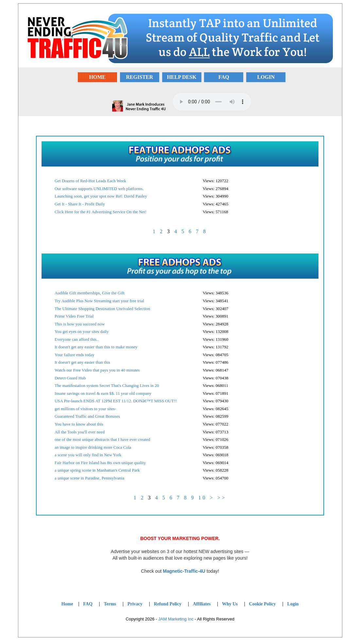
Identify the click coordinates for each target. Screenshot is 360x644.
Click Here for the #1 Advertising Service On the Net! (101, 212)
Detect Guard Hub (70, 378)
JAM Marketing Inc (176, 619)
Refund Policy (168, 604)
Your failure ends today (75, 355)
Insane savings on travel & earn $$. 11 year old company (103, 393)
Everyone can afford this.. (77, 339)
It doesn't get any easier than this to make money (96, 347)
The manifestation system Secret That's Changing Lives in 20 (107, 385)
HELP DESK (181, 77)
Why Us (230, 604)
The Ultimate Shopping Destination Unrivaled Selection (102, 309)
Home (67, 604)
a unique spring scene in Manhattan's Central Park (97, 470)
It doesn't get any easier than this (82, 362)
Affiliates (202, 604)
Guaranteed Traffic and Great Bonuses (87, 416)
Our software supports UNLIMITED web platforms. (99, 189)
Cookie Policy (263, 604)
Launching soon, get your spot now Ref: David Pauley (101, 196)
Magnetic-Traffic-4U (184, 571)
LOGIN (266, 77)
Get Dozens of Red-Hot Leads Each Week (90, 181)
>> (222, 498)
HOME (97, 77)
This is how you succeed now (80, 324)
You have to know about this (79, 424)
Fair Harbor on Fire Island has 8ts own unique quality (100, 463)
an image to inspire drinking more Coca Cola (93, 447)
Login (293, 604)
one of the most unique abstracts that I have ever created (102, 439)
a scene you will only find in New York (88, 455)
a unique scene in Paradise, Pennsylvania (89, 478)
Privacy (135, 604)
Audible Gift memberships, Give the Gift (90, 293)
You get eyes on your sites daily (82, 331)
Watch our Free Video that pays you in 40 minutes (97, 370)
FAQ (224, 77)
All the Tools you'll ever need (80, 432)
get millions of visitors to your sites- (86, 409)
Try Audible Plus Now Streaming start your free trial (99, 301)
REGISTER (139, 77)
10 (202, 498)
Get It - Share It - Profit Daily (80, 204)
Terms (110, 604)
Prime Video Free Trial (74, 316)
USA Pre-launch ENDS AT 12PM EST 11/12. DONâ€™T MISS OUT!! (116, 401)
